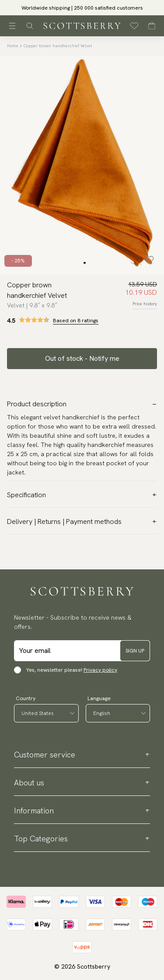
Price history (145, 304)
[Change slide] (84, 263)
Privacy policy (100, 670)
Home (13, 46)
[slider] (82, 8)
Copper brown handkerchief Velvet (58, 46)
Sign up (135, 651)
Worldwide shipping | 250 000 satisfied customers (82, 8)
